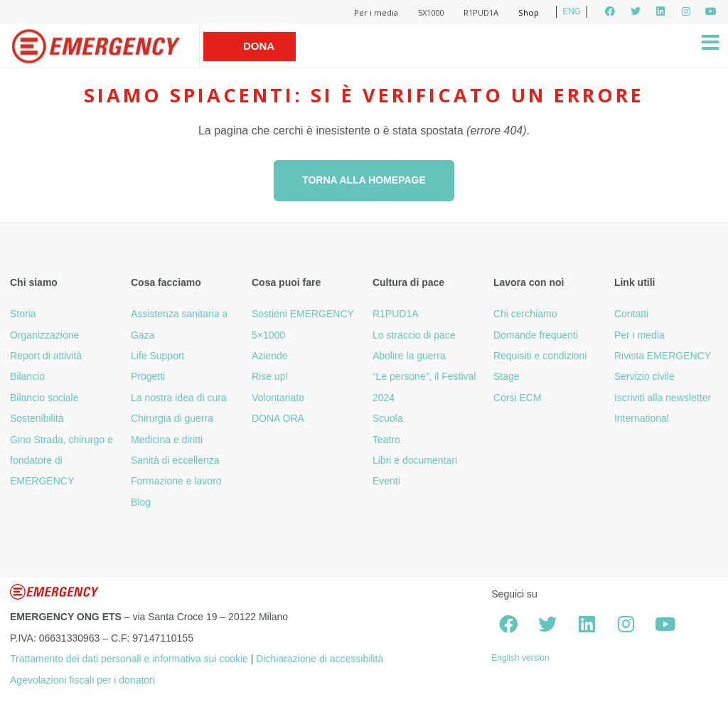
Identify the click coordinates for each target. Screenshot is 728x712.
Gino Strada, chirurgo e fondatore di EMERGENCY (61, 461)
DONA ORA (278, 418)
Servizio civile (644, 376)
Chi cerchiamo (525, 314)
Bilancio (27, 376)
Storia (23, 314)
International (642, 418)
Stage (507, 376)
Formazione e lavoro (176, 481)
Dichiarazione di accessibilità (320, 659)
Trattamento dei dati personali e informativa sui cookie (129, 659)
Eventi (386, 481)
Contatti (631, 314)
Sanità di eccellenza (175, 460)
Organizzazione (44, 335)
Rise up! (270, 376)
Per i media (376, 12)
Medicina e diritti (167, 440)
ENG (572, 11)
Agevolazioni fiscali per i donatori (82, 680)
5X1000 (431, 12)
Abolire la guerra (409, 356)
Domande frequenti (536, 335)
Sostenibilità (37, 418)
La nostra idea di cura (179, 398)
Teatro (386, 440)
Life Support (158, 356)
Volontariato (278, 398)
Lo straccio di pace (414, 335)
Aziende (270, 356)
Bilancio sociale (44, 398)
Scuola (388, 418)
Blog (141, 502)
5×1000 (268, 335)
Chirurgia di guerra (172, 418)
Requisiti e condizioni (540, 356)
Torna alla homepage (364, 180)
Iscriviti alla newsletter (663, 398)
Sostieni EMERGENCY (303, 314)
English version (520, 658)
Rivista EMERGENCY (663, 356)
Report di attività (46, 356)
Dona (259, 46)
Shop (529, 12)
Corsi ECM (518, 398)
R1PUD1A (481, 12)
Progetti (148, 376)
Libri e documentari (415, 460)
